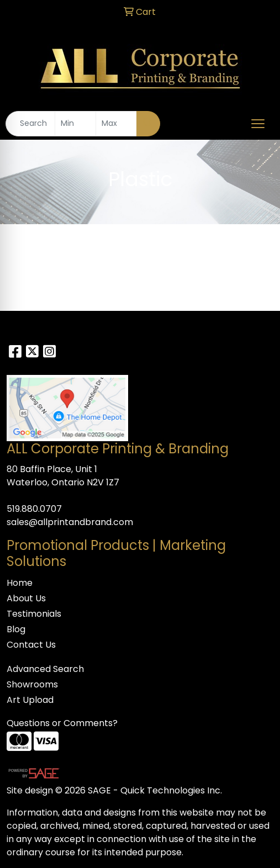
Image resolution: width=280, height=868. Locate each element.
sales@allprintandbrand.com (70, 522)
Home (20, 583)
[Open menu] (258, 124)
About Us (26, 598)
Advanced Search (45, 669)
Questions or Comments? (62, 723)
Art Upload (30, 700)
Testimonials (34, 614)
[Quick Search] (30, 124)
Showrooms (32, 684)
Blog (16, 629)
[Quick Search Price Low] (75, 124)
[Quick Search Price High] (116, 124)
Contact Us (31, 645)
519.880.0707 (34, 509)
